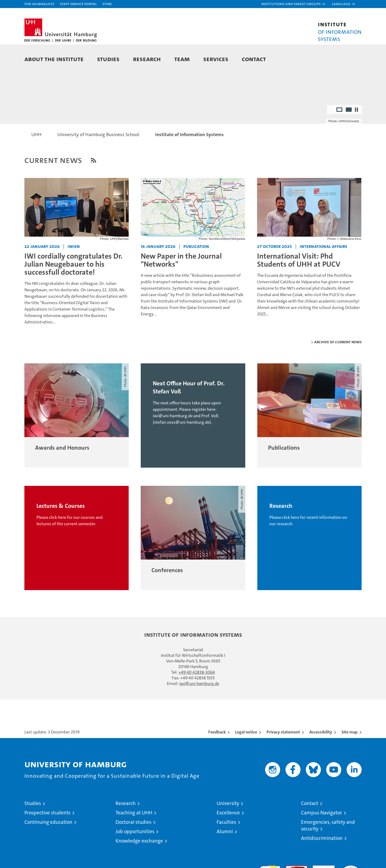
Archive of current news (338, 365)
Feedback (217, 756)
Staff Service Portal (78, 4)
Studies (108, 59)
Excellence (228, 836)
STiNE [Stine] (107, 4)
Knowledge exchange (139, 864)
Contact (254, 59)
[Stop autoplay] (357, 133)
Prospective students (47, 836)
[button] (294, 4)
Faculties (226, 846)
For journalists (39, 4)
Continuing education (48, 846)
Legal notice (246, 756)
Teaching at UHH (134, 836)
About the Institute (54, 59)
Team (182, 59)
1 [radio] (340, 134)
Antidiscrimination (322, 862)
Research (147, 59)
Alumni (225, 855)
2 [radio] (349, 134)
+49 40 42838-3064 (197, 696)
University (228, 827)
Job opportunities (135, 855)
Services (216, 59)
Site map (350, 756)
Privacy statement (283, 756)
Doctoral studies (133, 846)
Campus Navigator (322, 836)
